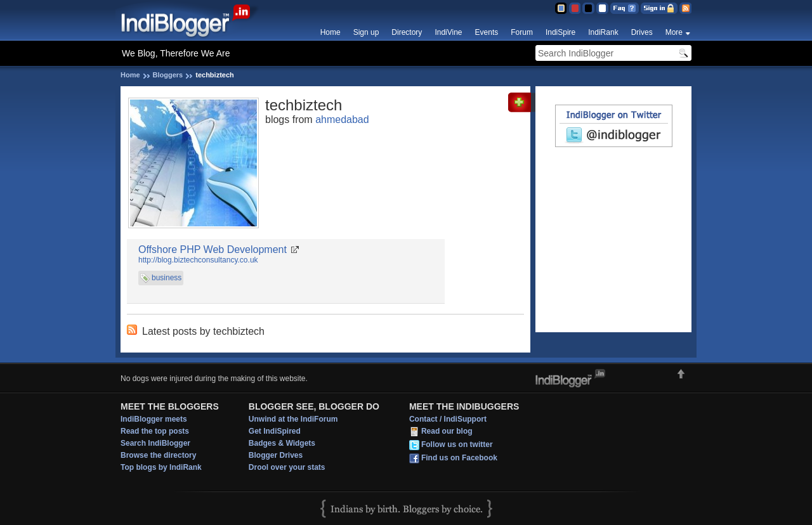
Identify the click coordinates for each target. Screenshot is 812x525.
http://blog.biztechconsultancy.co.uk (198, 260)
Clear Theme (602, 8)
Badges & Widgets (282, 443)
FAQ (625, 8)
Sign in (659, 8)
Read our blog (447, 431)
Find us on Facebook (459, 458)
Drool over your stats (287, 467)
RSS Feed (685, 8)
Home (331, 32)
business (167, 278)
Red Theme (574, 8)
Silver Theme (588, 8)
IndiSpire (560, 32)
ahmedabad (342, 120)
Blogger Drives (276, 455)
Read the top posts (155, 431)
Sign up (366, 32)
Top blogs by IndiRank (161, 467)
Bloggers (168, 75)
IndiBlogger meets (154, 419)
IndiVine (448, 32)
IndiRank (603, 32)
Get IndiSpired (275, 431)
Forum (522, 32)
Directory (407, 32)
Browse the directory (158, 455)
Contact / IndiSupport (448, 419)
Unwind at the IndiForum (293, 419)
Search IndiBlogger (155, 443)
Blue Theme (560, 8)
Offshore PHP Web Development (213, 250)
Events (487, 32)
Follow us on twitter (457, 444)
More (674, 32)
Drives (642, 32)
